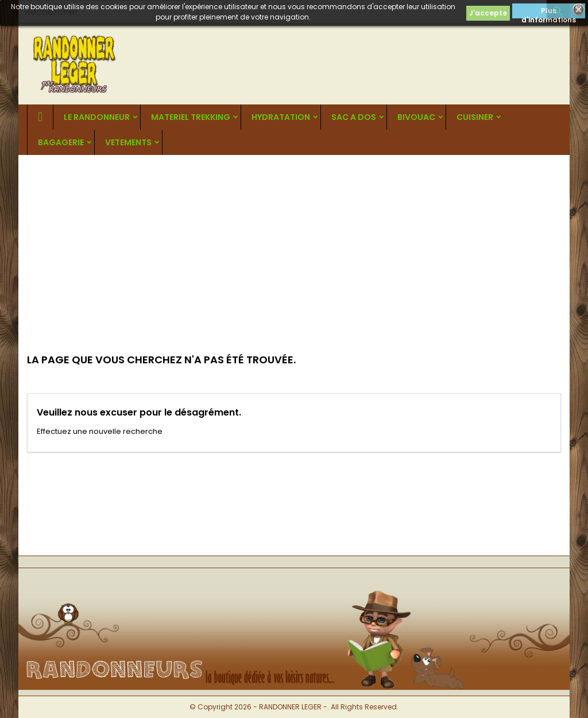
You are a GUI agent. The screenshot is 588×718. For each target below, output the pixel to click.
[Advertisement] (294, 241)
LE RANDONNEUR (97, 117)
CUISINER (475, 117)
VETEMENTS (128, 142)
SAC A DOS (354, 117)
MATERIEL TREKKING (191, 117)
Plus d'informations (549, 12)
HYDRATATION (281, 117)
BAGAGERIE (61, 142)
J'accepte (488, 13)
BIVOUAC (416, 117)
